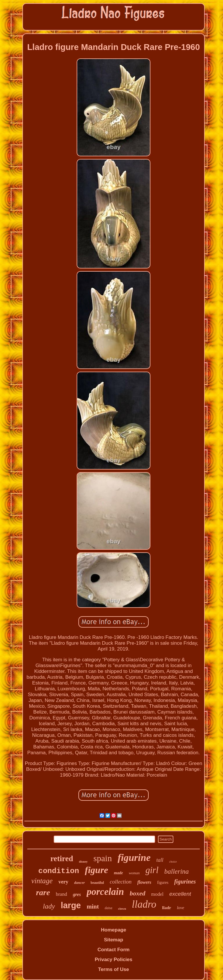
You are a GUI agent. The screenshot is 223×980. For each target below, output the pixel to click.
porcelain (105, 892)
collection (121, 882)
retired (62, 859)
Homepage (114, 930)
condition (59, 871)
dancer (79, 883)
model (158, 894)
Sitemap (114, 940)
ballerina (177, 871)
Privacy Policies (113, 960)
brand (61, 894)
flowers (144, 882)
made (118, 873)
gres (77, 894)
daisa (109, 908)
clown (122, 909)
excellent (180, 894)
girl (152, 870)
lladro (144, 904)
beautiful (97, 883)
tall (160, 860)
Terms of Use (114, 969)
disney (83, 861)
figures (163, 883)
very (63, 882)
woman (134, 873)
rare (43, 892)
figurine (134, 858)
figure (96, 870)
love (180, 908)
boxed (138, 893)
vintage (42, 881)
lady (49, 906)
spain (103, 858)
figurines (185, 882)
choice (173, 862)
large (71, 905)
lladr (167, 908)
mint (93, 906)
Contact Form (114, 950)
